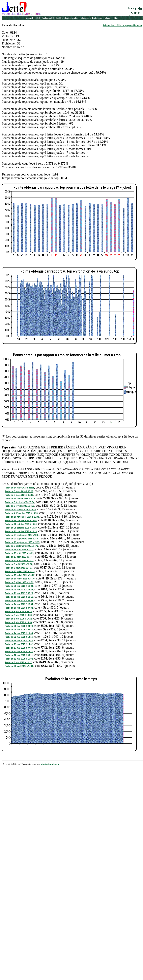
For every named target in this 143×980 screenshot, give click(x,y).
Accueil (29, 18)
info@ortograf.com (50, 764)
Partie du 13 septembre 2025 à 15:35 (22, 542)
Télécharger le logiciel (50, 18)
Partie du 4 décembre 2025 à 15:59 (21, 513)
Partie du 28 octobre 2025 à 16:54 (21, 521)
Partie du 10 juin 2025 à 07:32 (19, 608)
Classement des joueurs (91, 18)
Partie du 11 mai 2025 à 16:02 (19, 659)
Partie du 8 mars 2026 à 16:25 (19, 491)
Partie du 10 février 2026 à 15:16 (20, 499)
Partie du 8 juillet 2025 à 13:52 (19, 582)
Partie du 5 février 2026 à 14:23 (20, 506)
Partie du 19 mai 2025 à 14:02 (19, 644)
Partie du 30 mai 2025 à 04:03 (19, 626)
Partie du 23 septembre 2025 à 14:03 (22, 539)
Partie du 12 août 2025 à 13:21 (19, 561)
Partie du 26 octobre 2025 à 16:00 (21, 524)
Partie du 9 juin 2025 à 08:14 (18, 612)
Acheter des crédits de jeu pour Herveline (123, 25)
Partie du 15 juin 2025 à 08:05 (19, 601)
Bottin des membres (70, 18)
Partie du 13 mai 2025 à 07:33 (19, 648)
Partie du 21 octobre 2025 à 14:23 (21, 531)
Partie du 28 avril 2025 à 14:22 (19, 666)
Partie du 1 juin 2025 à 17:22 (18, 619)
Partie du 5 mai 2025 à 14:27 (18, 662)
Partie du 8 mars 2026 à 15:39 (19, 495)
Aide (37, 18)
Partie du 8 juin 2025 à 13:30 (18, 615)
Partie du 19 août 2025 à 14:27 (19, 550)
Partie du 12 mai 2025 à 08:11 (19, 655)
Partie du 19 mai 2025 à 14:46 (19, 641)
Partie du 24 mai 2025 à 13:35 (19, 633)
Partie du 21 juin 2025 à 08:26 (19, 593)
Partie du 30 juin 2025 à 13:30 (19, 586)
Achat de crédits (111, 18)
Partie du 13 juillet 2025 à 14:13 (20, 571)
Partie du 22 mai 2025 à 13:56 (19, 637)
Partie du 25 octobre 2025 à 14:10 (21, 528)
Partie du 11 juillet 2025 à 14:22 (20, 575)
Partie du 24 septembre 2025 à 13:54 (22, 535)
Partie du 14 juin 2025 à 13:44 (19, 604)
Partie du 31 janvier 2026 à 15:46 (20, 510)
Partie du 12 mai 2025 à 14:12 (19, 652)
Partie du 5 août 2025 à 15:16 (19, 564)
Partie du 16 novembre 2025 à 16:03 (22, 517)
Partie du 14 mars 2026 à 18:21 (19, 488)
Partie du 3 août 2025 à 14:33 (19, 568)
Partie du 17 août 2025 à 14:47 (19, 557)
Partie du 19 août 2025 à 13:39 (19, 553)
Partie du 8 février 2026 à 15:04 (20, 502)
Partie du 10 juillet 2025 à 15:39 (20, 579)
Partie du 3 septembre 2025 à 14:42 (22, 546)
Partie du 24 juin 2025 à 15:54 (19, 590)
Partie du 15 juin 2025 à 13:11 (19, 597)
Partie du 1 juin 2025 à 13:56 (18, 622)
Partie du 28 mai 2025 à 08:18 (19, 630)
